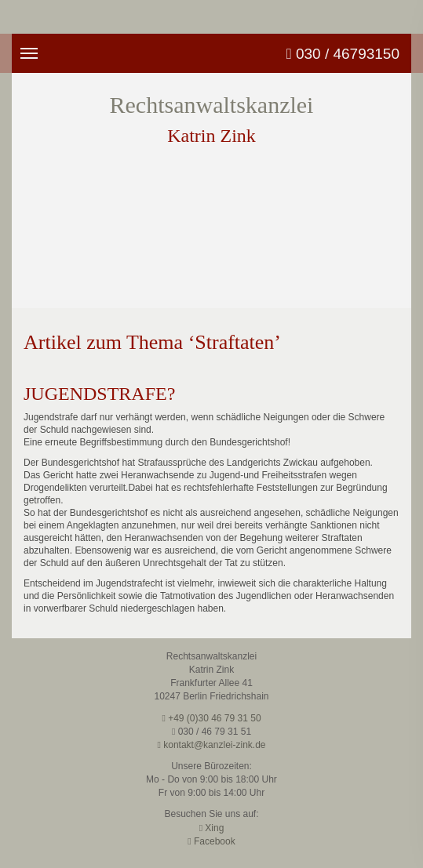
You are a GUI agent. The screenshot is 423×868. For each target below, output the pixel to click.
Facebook (211, 841)
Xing (212, 828)
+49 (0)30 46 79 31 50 (211, 718)
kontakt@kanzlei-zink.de (212, 745)
